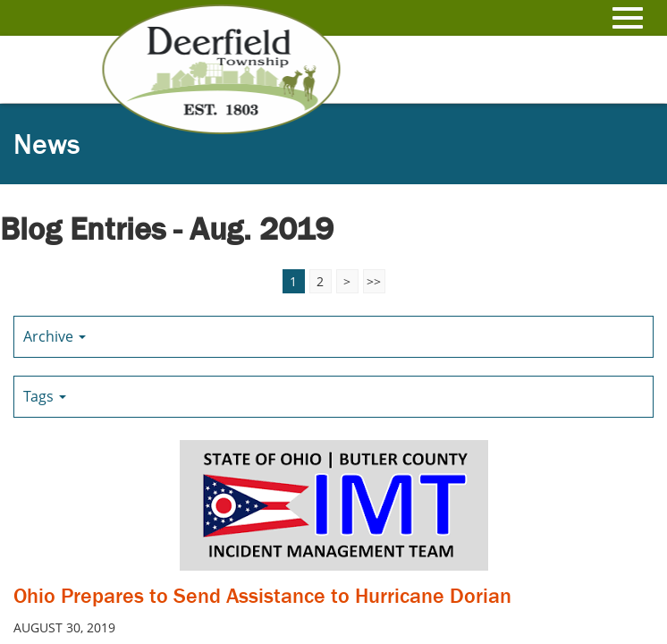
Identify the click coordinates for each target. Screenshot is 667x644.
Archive (55, 336)
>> (374, 281)
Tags (45, 396)
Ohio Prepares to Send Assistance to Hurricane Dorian (262, 595)
